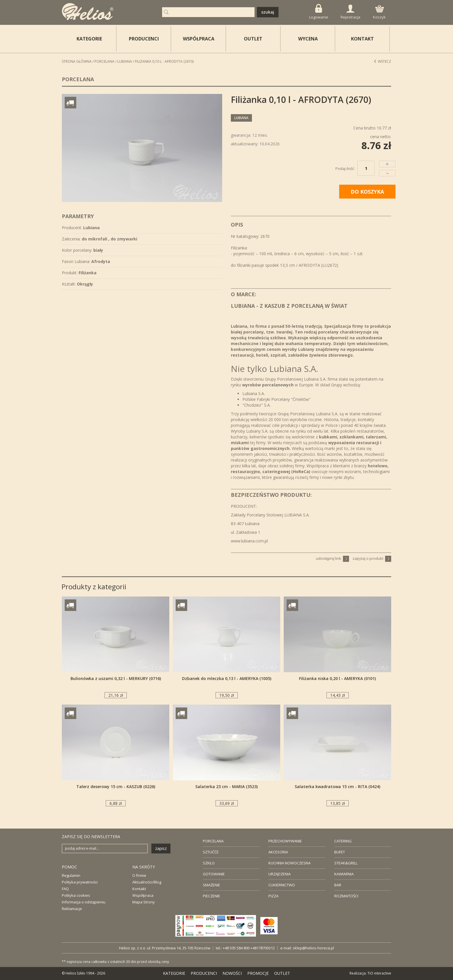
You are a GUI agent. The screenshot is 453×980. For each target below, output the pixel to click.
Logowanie (319, 12)
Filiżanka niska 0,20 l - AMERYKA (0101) (337, 678)
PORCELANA (213, 841)
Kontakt (139, 889)
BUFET (340, 852)
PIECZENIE (211, 896)
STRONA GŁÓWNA (77, 61)
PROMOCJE (258, 973)
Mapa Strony (144, 902)
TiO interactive (379, 973)
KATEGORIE (174, 973)
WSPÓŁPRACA (199, 39)
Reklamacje (72, 909)
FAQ (65, 889)
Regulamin (71, 875)
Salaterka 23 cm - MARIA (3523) (226, 787)
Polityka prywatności (80, 882)
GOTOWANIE (214, 874)
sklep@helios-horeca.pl (313, 948)
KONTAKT (362, 39)
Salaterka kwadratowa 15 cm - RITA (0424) (337, 787)
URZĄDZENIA (280, 874)
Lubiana (125, 61)
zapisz (161, 848)
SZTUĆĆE (211, 852)
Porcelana (104, 61)
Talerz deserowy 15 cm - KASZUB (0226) (116, 787)
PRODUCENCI (144, 39)
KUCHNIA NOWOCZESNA (289, 863)
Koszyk (379, 12)
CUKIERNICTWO (282, 885)
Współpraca (143, 895)
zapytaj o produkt (372, 558)
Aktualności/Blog (147, 882)
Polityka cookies (76, 895)
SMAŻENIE (211, 885)
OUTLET (253, 39)
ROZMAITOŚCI (346, 896)
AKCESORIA (278, 852)
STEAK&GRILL (346, 863)
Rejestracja (350, 12)
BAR (338, 885)
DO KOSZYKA (367, 192)
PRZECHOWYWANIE (285, 841)
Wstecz (382, 61)
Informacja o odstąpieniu (84, 902)
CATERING (343, 841)
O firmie (139, 875)
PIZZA (273, 896)
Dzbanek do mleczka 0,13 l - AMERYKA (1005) (227, 678)
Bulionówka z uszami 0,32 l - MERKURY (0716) (116, 678)
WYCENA (308, 39)
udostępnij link (332, 558)
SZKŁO (209, 863)
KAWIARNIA (344, 874)
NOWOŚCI (232, 973)
